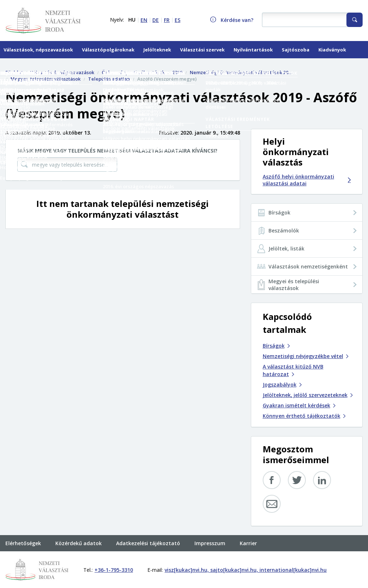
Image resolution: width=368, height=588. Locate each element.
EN (144, 20)
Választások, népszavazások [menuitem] (38, 50)
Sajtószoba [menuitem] (296, 50)
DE (156, 20)
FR (167, 20)
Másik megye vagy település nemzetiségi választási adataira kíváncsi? (118, 151)
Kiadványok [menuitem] (332, 50)
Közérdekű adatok (79, 543)
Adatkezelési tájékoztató (148, 543)
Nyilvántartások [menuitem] (253, 50)
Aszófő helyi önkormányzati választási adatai (307, 180)
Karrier (248, 543)
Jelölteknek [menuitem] (157, 50)
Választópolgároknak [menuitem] (108, 50)
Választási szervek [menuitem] (202, 50)
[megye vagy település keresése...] (67, 164)
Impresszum (210, 543)
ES (178, 20)
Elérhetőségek (23, 543)
